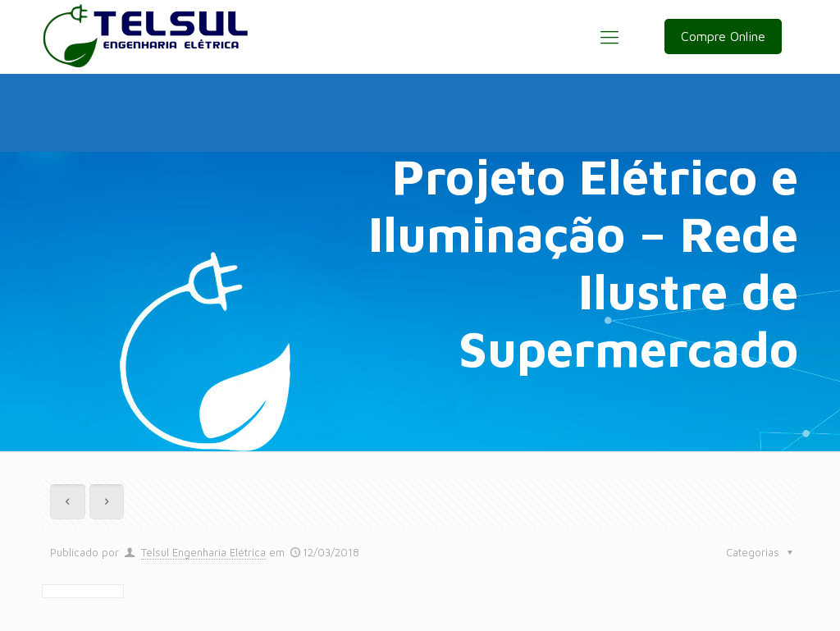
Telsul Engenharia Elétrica (203, 552)
